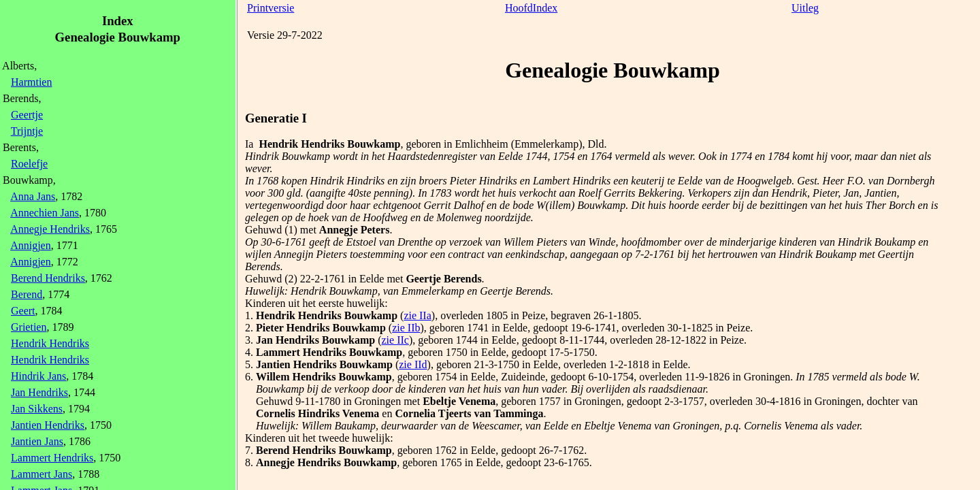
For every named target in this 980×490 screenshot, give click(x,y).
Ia (249, 144)
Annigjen (31, 245)
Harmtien (31, 82)
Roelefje (29, 164)
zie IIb (406, 328)
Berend (27, 294)
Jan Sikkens (37, 409)
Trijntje (27, 131)
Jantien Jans (37, 441)
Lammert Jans (42, 474)
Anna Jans (33, 196)
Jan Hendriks (39, 392)
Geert (23, 311)
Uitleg (805, 8)
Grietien (29, 327)
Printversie (271, 8)
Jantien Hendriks (48, 425)
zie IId (413, 364)
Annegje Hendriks (50, 229)
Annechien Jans (45, 213)
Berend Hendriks (48, 278)
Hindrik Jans (38, 376)
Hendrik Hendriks (50, 343)
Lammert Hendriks (52, 458)
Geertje (27, 115)
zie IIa (417, 315)
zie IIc (395, 340)
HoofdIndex (531, 8)
